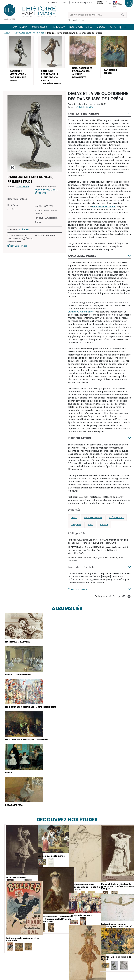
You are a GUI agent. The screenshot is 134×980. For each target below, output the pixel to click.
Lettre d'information (57, 2)
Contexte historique (84, 119)
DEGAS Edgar (22, 192)
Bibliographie (77, 539)
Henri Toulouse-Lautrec (104, 212)
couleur (104, 530)
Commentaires (78, 595)
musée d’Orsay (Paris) (46, 195)
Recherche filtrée (81, 27)
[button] (20, 61)
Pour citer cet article (81, 573)
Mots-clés (39, 27)
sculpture (76, 530)
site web (42, 198)
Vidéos (101, 27)
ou (81, 317)
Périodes (57, 27)
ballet (90, 530)
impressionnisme (93, 523)
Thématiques (18, 27)
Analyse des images (82, 261)
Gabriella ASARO (85, 113)
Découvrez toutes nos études (30, 33)
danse (74, 523)
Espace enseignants (82, 2)
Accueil (8, 33)
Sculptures (24, 235)
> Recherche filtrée (76, 20)
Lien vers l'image (19, 251)
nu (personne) (116, 523)
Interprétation (79, 443)
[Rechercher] (94, 15)
